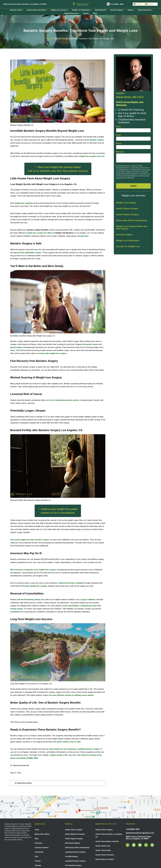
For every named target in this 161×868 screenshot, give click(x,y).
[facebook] (153, 845)
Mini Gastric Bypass (73, 843)
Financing (38, 843)
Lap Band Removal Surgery (75, 852)
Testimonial (39, 852)
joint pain (84, 236)
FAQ (36, 856)
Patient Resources (71, 13)
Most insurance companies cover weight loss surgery (33, 570)
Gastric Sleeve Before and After (107, 841)
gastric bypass (17, 347)
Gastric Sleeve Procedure (36, 10)
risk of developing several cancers (65, 400)
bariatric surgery (97, 140)
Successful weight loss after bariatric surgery (30, 540)
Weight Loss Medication (81, 10)
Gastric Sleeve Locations (105, 859)
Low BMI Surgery (72, 856)
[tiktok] (129, 845)
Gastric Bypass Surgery (127, 214)
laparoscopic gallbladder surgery (27, 253)
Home (50, 39)
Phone (119, 143)
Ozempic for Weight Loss (128, 246)
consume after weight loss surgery (52, 353)
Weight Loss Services (59, 10)
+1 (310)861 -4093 (117, 4)
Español (149, 4)
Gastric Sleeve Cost (103, 846)
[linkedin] (135, 845)
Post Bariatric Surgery (73, 865)
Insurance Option (124, 235)
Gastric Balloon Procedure (75, 834)
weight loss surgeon (40, 233)
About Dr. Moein (16, 10)
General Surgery (116, 10)
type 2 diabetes (89, 600)
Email (118, 135)
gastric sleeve (92, 344)
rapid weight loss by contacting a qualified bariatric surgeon (74, 749)
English (137, 4)
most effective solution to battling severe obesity (73, 695)
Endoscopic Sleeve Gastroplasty (132, 220)
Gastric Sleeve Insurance (105, 855)
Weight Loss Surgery (126, 203)
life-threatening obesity (31, 600)
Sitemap (38, 865)
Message (120, 152)
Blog (95, 13)
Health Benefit (100, 10)
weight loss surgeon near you (92, 156)
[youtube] (141, 845)
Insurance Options (42, 848)
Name (119, 127)
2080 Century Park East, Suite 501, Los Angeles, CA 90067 (25, 4)
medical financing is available (71, 583)
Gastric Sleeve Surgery (127, 209)
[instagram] (147, 845)
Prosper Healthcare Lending (35, 586)
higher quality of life (59, 755)
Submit (133, 186)
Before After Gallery (42, 834)
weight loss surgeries (24, 203)
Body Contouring (144, 10)
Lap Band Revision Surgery (75, 861)
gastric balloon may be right (69, 742)
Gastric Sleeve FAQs (103, 850)
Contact (86, 13)
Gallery (130, 10)
